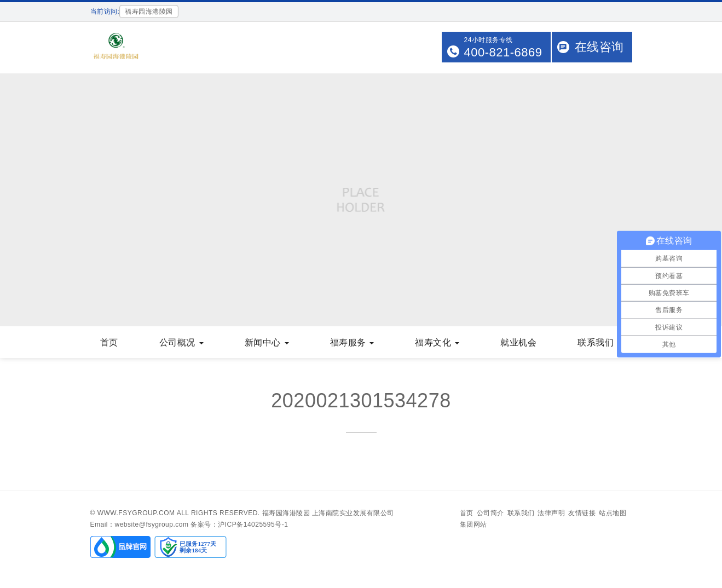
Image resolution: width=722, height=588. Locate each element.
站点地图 (613, 513)
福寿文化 (437, 342)
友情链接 (582, 513)
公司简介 (490, 513)
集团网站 (473, 524)
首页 (109, 342)
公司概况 (181, 342)
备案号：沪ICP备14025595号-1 (239, 524)
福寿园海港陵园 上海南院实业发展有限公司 (328, 513)
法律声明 (551, 513)
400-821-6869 (503, 52)
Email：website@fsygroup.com (140, 524)
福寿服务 (352, 342)
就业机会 (518, 342)
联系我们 (600, 342)
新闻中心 (267, 342)
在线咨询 (599, 47)
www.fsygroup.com (136, 513)
